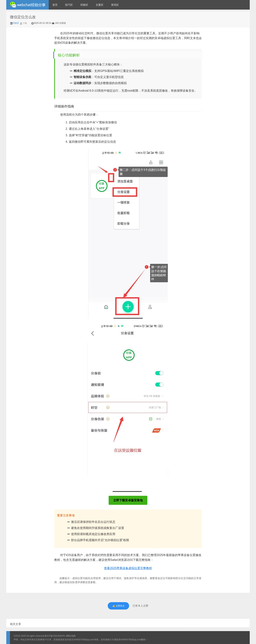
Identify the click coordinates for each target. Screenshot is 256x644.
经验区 (84, 5)
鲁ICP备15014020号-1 (56, 636)
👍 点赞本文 (118, 606)
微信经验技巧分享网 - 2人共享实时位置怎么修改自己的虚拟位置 (27, 5)
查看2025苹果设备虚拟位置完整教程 (128, 568)
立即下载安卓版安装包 (128, 500)
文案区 (100, 5)
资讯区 (115, 5)
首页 (55, 5)
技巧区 (69, 5)
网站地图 (71, 636)
